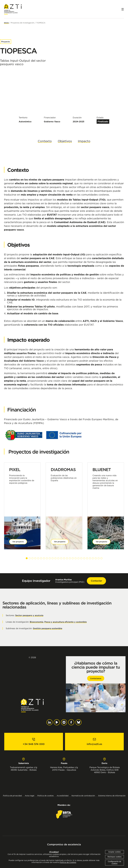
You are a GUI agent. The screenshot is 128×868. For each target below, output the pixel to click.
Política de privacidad (12, 796)
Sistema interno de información (112, 796)
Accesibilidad (63, 796)
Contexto (45, 141)
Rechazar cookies (114, 857)
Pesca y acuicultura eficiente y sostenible (66, 622)
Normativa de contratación (83, 796)
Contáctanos (96, 678)
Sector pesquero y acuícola (29, 615)
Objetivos (65, 141)
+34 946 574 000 (34, 744)
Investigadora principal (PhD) (70, 581)
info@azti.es (94, 744)
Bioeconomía (36, 622)
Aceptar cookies (114, 852)
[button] (27, 558)
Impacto (84, 141)
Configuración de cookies (114, 863)
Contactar (96, 581)
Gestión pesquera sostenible (48, 628)
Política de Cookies (68, 862)
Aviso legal (30, 796)
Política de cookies (45, 796)
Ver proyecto (18, 542)
